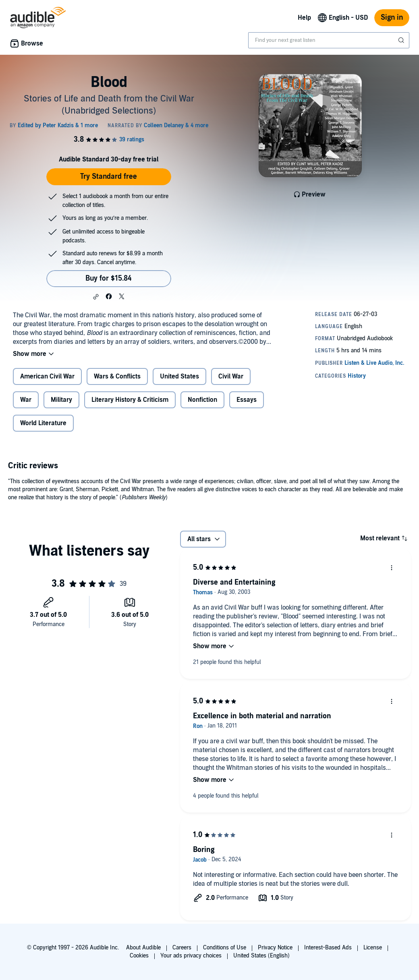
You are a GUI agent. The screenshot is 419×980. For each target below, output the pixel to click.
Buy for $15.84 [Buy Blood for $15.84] (109, 278)
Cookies (139, 956)
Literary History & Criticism (130, 400)
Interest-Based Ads (328, 948)
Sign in (392, 18)
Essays (247, 400)
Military (61, 400)
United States (179, 376)
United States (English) (261, 956)
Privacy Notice (275, 948)
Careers (182, 948)
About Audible (143, 948)
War (26, 400)
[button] (96, 297)
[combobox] (329, 40)
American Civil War (47, 376)
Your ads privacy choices (191, 956)
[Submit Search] (402, 40)
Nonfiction (202, 400)
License (373, 948)
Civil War (231, 376)
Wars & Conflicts (117, 376)
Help (304, 18)
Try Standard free (109, 177)
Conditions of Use (225, 948)
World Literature (43, 423)
